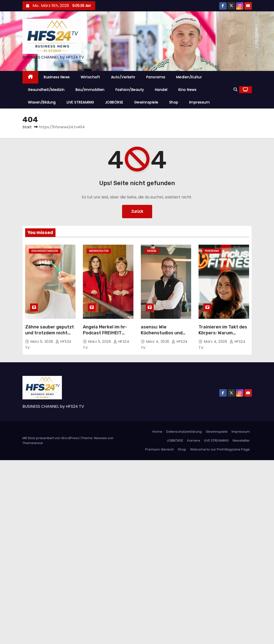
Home (157, 432)
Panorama (156, 77)
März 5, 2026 (43, 342)
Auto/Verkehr (123, 77)
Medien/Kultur (189, 77)
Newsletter (241, 440)
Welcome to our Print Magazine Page (220, 449)
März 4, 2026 (158, 342)
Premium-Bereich (160, 449)
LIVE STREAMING (80, 102)
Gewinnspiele (146, 102)
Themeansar (33, 443)
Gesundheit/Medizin (46, 90)
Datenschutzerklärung (184, 432)
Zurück (137, 211)
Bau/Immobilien (90, 90)
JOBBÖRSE (114, 102)
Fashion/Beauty (130, 90)
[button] (236, 90)
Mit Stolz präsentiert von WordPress (51, 438)
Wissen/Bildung (42, 102)
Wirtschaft (90, 77)
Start (27, 127)
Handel (161, 90)
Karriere (194, 440)
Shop (174, 102)
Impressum (200, 102)
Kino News (187, 90)
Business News (57, 77)
